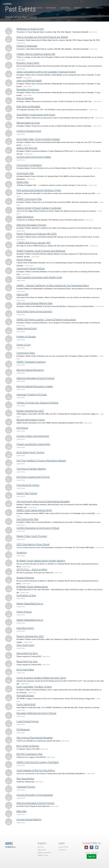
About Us (41, 847)
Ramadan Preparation (28, 89)
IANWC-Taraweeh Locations (31, 362)
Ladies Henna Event (27, 328)
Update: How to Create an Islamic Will (36, 54)
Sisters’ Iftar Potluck (27, 493)
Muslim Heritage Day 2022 (30, 636)
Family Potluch (24, 260)
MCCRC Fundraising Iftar (30, 754)
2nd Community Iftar (27, 519)
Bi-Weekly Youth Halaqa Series (32, 587)
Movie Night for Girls (27, 661)
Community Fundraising (29, 165)
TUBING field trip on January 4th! (34, 243)
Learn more (93, 32)
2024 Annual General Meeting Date (34, 303)
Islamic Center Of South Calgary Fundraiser (39, 208)
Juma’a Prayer (63, 847)
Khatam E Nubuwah (27, 46)
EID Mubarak (23, 729)
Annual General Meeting (29, 819)
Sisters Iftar (23, 182)
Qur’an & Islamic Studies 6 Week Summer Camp (41, 678)
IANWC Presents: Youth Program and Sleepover (41, 251)
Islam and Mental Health (29, 80)
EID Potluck (22, 428)
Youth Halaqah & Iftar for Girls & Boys (36, 770)
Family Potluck (24, 612)
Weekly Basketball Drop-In (30, 604)
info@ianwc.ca (10, 847)
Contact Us (62, 850)
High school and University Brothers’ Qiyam (39, 190)
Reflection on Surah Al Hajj (30, 29)
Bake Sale (21, 811)
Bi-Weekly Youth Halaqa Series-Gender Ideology (41, 561)
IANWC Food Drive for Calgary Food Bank (38, 762)
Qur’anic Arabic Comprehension (33, 436)
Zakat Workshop (25, 217)
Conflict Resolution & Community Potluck (38, 528)
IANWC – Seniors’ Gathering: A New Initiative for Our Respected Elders (53, 285)
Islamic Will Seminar (27, 148)
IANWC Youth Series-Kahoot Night (34, 510)
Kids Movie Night (25, 628)
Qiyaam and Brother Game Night (33, 444)
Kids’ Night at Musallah (28, 106)
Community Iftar (25, 173)
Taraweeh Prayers (26, 787)
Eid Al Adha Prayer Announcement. (35, 311)
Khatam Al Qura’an (26, 336)
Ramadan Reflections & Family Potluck (36, 713)
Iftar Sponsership (25, 778)
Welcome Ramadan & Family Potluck (35, 378)
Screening (22, 552)
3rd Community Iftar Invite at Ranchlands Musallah (43, 501)
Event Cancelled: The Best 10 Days (34, 687)
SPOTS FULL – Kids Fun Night (32, 569)
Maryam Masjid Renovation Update (35, 386)
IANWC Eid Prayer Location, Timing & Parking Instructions (46, 319)
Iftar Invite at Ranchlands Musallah (35, 738)
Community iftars (26, 353)
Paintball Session (25, 695)
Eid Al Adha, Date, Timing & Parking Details (38, 139)
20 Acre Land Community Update (34, 157)
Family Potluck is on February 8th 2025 (37, 234)
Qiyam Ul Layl (24, 345)
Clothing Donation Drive (29, 131)
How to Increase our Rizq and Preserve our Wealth (42, 37)
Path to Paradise (25, 98)
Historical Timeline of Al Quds (32, 394)
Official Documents (44, 853)
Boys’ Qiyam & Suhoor (28, 746)
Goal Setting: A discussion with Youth (36, 115)
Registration (42, 850)
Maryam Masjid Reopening (30, 370)
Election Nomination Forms (31, 420)
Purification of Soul (26, 595)
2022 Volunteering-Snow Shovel (33, 544)
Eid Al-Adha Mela (25, 670)
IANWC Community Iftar (29, 199)
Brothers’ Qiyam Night (28, 63)
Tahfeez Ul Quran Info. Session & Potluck (37, 403)
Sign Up (92, 856)
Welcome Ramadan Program (31, 225)
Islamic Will (22, 294)
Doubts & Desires (25, 578)
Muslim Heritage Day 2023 (30, 411)
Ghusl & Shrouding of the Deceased (35, 795)
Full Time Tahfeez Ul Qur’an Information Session (41, 460)
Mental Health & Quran (28, 123)
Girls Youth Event (25, 645)
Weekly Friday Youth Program (32, 536)
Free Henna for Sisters (28, 485)
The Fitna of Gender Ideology (31, 469)
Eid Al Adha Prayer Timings (30, 452)
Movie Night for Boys (27, 653)
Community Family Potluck (31, 268)
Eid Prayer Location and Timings (33, 477)
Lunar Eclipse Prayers (28, 721)
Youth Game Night (26, 704)
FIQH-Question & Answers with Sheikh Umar (39, 277)
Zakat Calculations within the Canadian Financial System (46, 72)
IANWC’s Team (43, 855)
